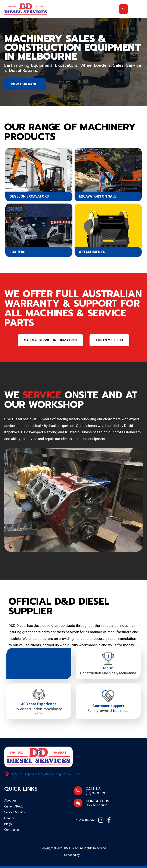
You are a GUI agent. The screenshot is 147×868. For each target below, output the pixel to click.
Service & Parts (15, 812)
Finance (10, 818)
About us (10, 800)
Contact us (12, 830)
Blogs (8, 824)
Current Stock (14, 806)
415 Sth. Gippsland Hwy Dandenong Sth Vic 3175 (46, 774)
